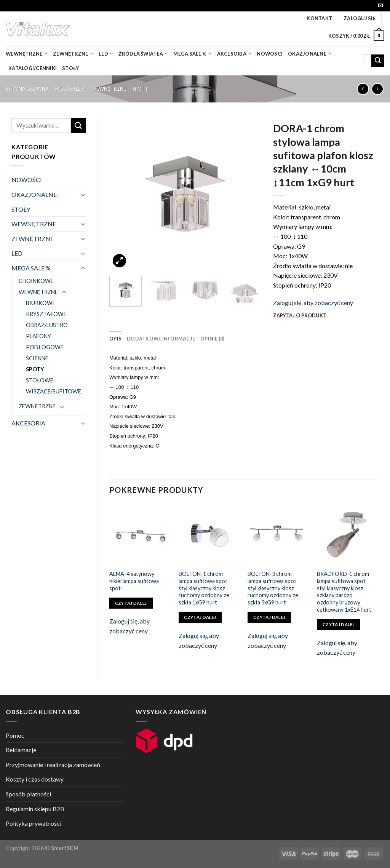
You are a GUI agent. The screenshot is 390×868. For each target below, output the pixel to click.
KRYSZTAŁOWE (46, 314)
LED (106, 54)
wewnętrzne (27, 54)
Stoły (70, 68)
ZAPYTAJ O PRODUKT (300, 315)
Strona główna (27, 89)
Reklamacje (21, 750)
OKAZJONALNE (310, 54)
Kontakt (319, 18)
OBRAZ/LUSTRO (47, 325)
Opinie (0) (213, 339)
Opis (115, 339)
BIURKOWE (41, 303)
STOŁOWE (40, 380)
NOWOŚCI (27, 180)
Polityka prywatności (34, 823)
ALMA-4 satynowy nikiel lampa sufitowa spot (134, 581)
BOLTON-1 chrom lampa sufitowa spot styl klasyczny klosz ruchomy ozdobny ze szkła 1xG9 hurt (204, 588)
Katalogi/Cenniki (33, 68)
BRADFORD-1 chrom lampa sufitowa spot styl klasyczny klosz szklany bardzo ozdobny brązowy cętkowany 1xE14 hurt (344, 592)
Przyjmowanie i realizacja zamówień (53, 765)
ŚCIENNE (37, 358)
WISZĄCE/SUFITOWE (54, 391)
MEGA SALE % (70, 89)
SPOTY (140, 89)
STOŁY (21, 209)
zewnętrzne (73, 54)
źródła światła (143, 54)
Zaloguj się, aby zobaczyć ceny (313, 303)
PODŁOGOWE (45, 347)
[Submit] (378, 61)
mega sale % (192, 54)
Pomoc (15, 735)
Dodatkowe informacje (161, 339)
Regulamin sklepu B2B (35, 809)
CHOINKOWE (36, 281)
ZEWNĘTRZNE (33, 239)
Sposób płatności (28, 794)
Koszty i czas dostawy (35, 779)
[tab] (115, 339)
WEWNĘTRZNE (109, 89)
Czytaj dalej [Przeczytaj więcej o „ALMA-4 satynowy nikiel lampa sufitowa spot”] (131, 603)
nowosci (270, 54)
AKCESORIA (28, 423)
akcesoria (234, 54)
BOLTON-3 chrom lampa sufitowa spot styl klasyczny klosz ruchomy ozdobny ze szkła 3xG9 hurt (273, 588)
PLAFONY (38, 336)
